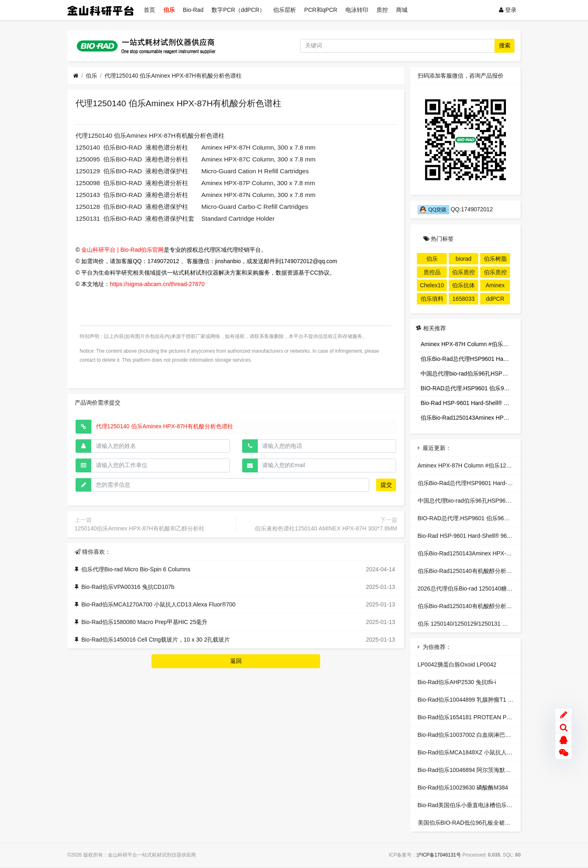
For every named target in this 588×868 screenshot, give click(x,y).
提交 (386, 485)
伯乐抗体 (463, 285)
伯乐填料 (432, 299)
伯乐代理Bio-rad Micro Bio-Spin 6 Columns (136, 569)
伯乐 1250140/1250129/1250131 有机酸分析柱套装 (483, 624)
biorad (464, 259)
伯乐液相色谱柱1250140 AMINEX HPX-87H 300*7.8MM (326, 528)
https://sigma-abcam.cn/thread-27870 (157, 284)
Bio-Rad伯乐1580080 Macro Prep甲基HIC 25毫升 (144, 622)
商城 (402, 10)
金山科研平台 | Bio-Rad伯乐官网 (122, 250)
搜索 (505, 45)
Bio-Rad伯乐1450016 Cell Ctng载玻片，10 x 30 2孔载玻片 (156, 640)
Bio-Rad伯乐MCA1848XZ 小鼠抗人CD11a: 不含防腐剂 (487, 752)
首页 (149, 10)
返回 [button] (236, 661)
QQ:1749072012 (455, 209)
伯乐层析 (285, 10)
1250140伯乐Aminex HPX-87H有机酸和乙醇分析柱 (140, 528)
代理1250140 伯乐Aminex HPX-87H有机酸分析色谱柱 (173, 76)
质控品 (432, 272)
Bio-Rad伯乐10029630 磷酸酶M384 (463, 787)
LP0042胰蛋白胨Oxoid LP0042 (457, 664)
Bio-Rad (193, 10)
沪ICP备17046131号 (439, 855)
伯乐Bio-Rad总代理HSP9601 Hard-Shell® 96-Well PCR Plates (467, 359)
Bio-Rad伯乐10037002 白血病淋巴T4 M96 (471, 735)
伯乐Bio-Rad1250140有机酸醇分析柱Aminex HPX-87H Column (498, 571)
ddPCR (495, 299)
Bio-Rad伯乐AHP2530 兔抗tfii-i (457, 682)
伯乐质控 (495, 272)
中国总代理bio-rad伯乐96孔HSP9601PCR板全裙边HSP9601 (467, 374)
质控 (382, 10)
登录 (508, 10)
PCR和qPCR (321, 10)
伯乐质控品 (463, 273)
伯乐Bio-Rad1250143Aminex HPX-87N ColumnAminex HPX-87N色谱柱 (467, 418)
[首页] (76, 76)
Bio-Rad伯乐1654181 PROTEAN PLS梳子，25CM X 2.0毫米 (495, 717)
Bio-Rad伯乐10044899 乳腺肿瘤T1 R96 (468, 700)
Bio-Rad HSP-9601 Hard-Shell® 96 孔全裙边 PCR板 (467, 403)
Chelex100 (432, 286)
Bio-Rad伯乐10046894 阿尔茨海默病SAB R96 (476, 770)
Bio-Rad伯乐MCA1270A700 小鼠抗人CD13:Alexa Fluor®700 (158, 604)
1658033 (464, 299)
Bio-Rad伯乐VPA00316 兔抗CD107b (128, 587)
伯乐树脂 (495, 259)
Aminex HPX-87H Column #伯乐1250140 (467, 344)
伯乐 (169, 10)
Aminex (495, 285)
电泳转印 (357, 10)
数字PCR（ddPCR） (238, 10)
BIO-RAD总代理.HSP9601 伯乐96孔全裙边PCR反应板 (467, 388)
